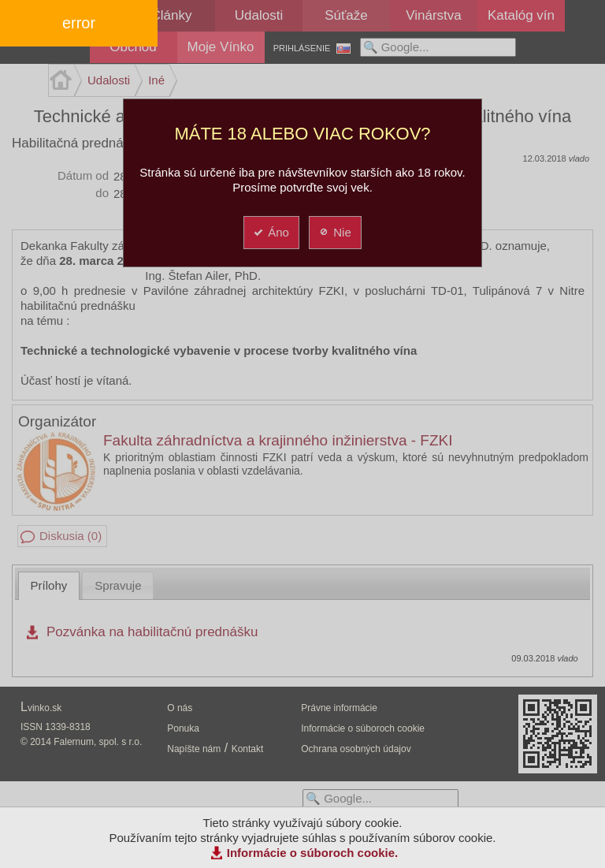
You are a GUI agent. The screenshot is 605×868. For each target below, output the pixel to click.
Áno (271, 232)
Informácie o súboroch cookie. (313, 853)
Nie (334, 232)
